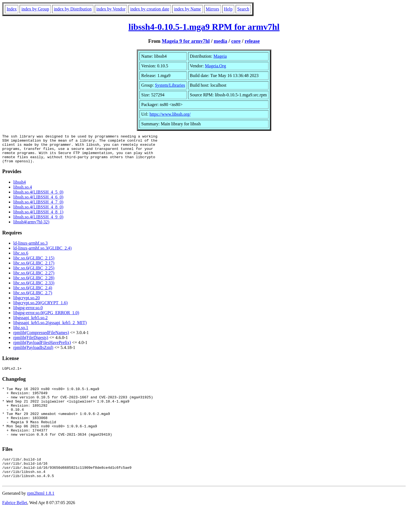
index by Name (188, 9)
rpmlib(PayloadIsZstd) (33, 353)
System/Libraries (170, 85)
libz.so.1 (21, 333)
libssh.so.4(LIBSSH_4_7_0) (38, 208)
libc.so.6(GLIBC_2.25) (34, 274)
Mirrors (213, 9)
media (221, 41)
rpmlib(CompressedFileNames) (41, 338)
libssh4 (19, 188)
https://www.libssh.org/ (170, 114)
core (236, 41)
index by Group (35, 9)
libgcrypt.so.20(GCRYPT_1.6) (40, 309)
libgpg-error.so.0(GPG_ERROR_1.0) (46, 318)
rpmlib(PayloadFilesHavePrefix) (42, 348)
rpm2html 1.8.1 (41, 516)
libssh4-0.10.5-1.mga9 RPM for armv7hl (204, 27)
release (252, 41)
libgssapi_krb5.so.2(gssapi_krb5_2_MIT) (50, 328)
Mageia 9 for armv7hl (186, 41)
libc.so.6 (21, 259)
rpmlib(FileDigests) (31, 343)
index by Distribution (73, 9)
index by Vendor (111, 9)
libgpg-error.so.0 (28, 313)
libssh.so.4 (23, 193)
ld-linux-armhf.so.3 (30, 249)
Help (228, 9)
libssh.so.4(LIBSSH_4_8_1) (38, 218)
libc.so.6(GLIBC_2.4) (33, 294)
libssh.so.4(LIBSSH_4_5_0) (38, 198)
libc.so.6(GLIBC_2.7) (33, 299)
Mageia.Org (216, 66)
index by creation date (150, 9)
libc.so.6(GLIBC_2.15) (34, 264)
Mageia (220, 56)
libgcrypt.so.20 (27, 304)
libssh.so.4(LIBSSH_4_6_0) (38, 203)
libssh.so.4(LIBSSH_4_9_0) (38, 223)
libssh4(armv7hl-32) (31, 228)
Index (12, 9)
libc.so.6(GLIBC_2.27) (34, 279)
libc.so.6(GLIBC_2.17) (34, 269)
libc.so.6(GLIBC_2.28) (34, 284)
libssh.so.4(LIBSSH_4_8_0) (38, 213)
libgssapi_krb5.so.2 (30, 323)
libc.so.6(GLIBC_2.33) (34, 289)
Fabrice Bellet (15, 525)
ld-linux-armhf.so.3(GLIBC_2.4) (42, 254)
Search (243, 9)
